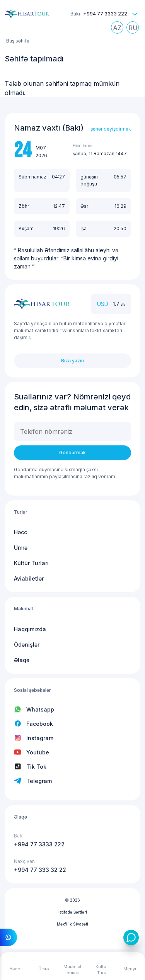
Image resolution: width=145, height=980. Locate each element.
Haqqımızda (30, 629)
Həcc (20, 532)
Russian (135, 29)
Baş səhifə (18, 41)
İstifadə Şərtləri (73, 912)
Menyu (130, 969)
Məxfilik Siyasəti (72, 924)
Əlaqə (22, 660)
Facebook (40, 724)
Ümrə (21, 548)
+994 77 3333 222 (105, 14)
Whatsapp (40, 709)
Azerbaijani (119, 29)
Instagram (40, 738)
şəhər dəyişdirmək (111, 129)
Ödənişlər (27, 645)
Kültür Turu (102, 970)
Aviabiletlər (29, 578)
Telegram (39, 781)
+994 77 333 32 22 (40, 870)
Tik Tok (36, 767)
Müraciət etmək (72, 970)
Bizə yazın (72, 361)
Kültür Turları (31, 563)
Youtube (38, 752)
